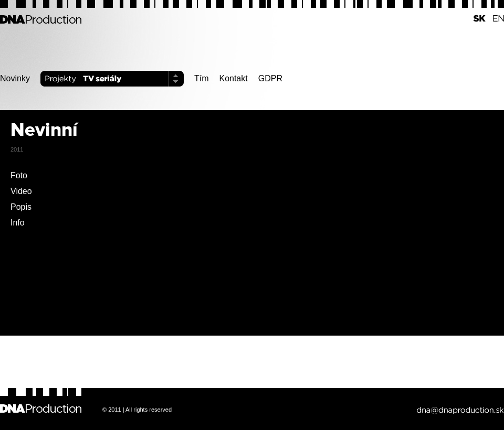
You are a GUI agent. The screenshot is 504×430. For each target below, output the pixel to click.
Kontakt (233, 78)
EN (495, 18)
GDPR (270, 78)
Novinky (15, 78)
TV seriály (131, 79)
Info (18, 223)
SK (476, 18)
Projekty (60, 79)
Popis (21, 207)
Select (176, 79)
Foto (19, 175)
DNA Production (41, 18)
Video (21, 191)
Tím (202, 78)
